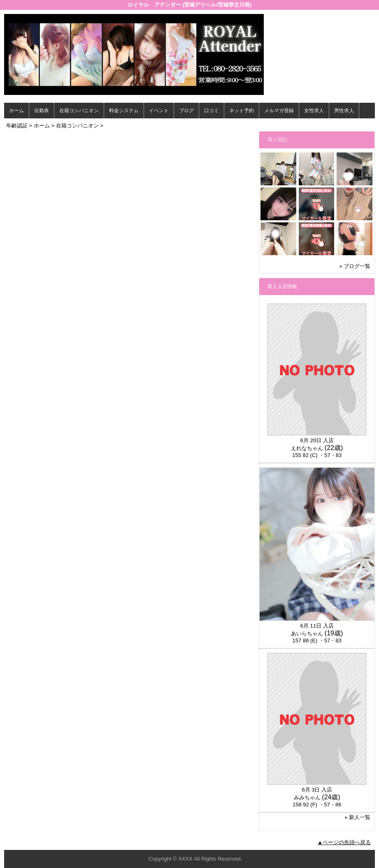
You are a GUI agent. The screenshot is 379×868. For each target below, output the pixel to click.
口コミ (212, 111)
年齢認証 (17, 126)
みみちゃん (307, 798)
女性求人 (314, 111)
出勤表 (42, 111)
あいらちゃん (307, 634)
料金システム (124, 111)
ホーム (16, 111)
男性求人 (344, 111)
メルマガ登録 (279, 111)
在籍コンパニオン (79, 111)
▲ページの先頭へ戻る (344, 842)
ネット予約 (242, 111)
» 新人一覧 (357, 817)
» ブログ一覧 (355, 266)
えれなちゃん (307, 448)
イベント (159, 111)
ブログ (186, 111)
